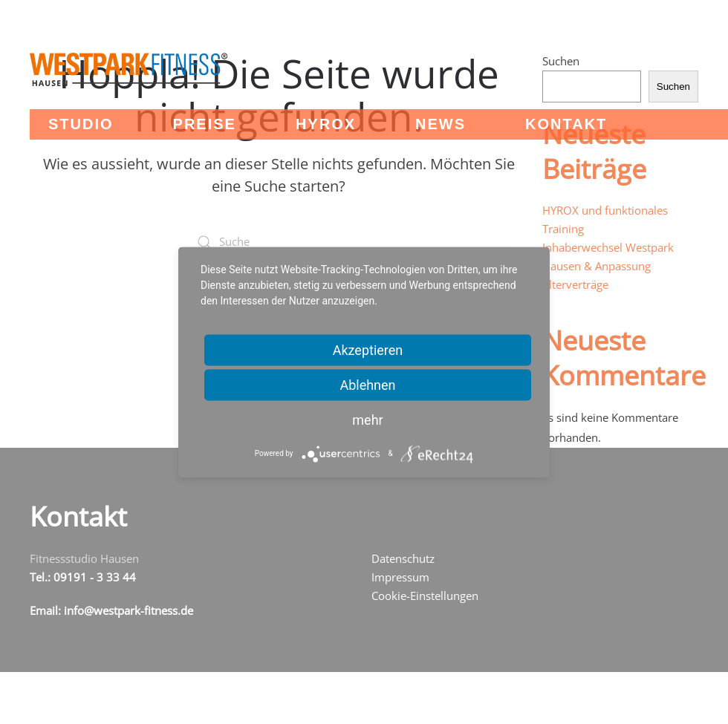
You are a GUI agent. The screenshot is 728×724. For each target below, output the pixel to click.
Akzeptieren (368, 349)
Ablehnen (367, 384)
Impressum (400, 577)
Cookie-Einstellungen (425, 596)
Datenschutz (403, 558)
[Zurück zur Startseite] (129, 69)
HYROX (326, 124)
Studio (81, 124)
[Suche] (279, 242)
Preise (205, 124)
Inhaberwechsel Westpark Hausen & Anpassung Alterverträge (608, 266)
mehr (367, 419)
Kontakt (566, 124)
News (441, 124)
